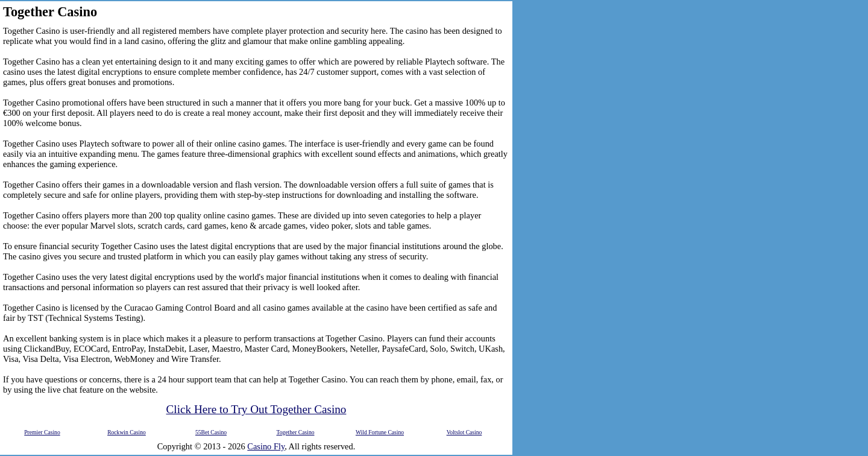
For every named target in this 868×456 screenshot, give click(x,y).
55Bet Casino (211, 432)
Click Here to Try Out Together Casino (256, 409)
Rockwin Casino (127, 432)
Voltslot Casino (464, 432)
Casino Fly (266, 446)
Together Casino (295, 432)
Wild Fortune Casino (380, 432)
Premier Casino (42, 432)
